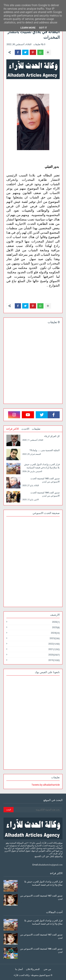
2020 (54, 655)
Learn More (28, 28)
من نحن (47, 969)
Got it (43, 28)
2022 (54, 644)
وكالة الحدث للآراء (22, 975)
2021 (54, 649)
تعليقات (36, 429)
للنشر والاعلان (33, 969)
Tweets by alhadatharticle (46, 785)
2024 (55, 633)
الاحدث (25, 429)
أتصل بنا (19, 969)
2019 (54, 660)
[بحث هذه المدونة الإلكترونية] (38, 810)
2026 (56, 622)
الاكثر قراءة (13, 429)
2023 (55, 638)
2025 (56, 628)
